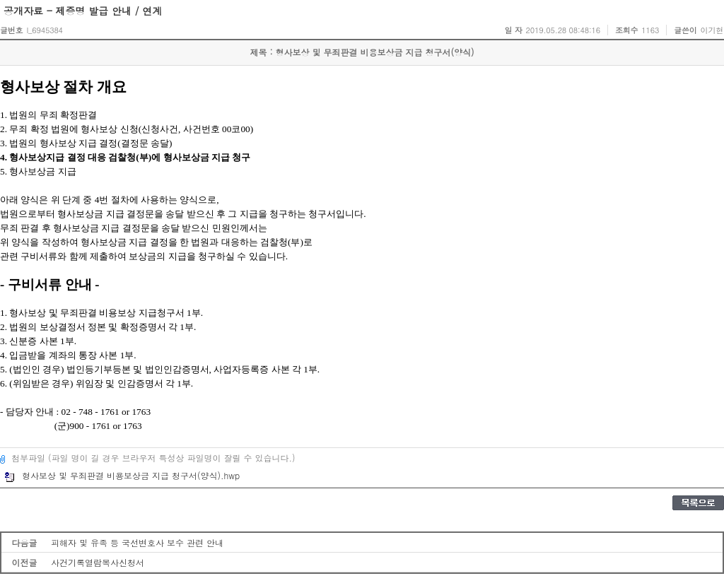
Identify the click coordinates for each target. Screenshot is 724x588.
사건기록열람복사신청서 (98, 562)
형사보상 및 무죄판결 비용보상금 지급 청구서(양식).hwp (122, 475)
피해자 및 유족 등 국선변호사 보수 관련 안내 (137, 542)
